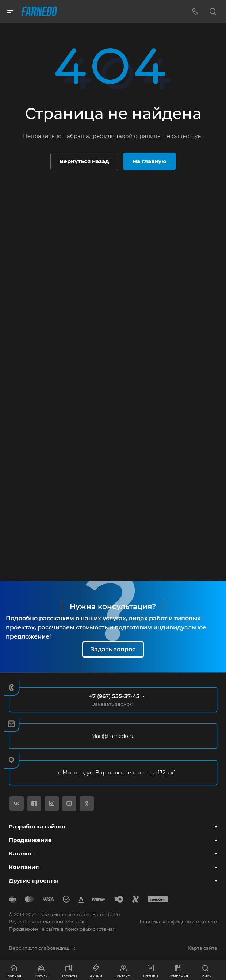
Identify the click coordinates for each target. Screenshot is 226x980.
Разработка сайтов (37, 826)
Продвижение (30, 840)
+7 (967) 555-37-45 (114, 696)
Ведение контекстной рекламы (48, 922)
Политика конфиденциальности (177, 922)
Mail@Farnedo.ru (113, 736)
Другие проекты (33, 881)
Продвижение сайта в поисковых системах (62, 929)
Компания (24, 867)
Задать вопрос (113, 649)
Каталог (21, 853)
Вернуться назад (84, 161)
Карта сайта (202, 948)
